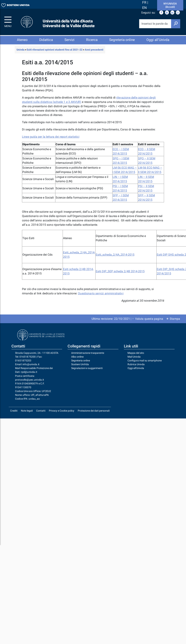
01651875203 (23, 363)
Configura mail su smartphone (145, 363)
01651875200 (28, 359)
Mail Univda (134, 359)
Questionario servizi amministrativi (101, 296)
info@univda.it (31, 367)
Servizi (69, 40)
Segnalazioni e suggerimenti (87, 371)
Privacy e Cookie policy (62, 413)
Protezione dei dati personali (94, 413)
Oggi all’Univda (158, 40)
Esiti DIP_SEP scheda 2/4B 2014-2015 (120, 274)
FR (145, 2)
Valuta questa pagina (148, 321)
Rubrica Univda (136, 367)
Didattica (46, 40)
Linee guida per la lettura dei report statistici (51, 139)
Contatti (41, 413)
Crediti (14, 413)
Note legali (27, 413)
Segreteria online (122, 40)
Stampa (173, 321)
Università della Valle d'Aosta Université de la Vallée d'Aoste (69, 23)
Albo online (77, 359)
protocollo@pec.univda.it (30, 382)
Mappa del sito (136, 356)
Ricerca (92, 40)
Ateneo (22, 40)
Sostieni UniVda (80, 367)
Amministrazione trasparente (88, 356)
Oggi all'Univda (136, 371)
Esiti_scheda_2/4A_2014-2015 (115, 257)
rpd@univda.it (29, 375)
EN (144, 8)
